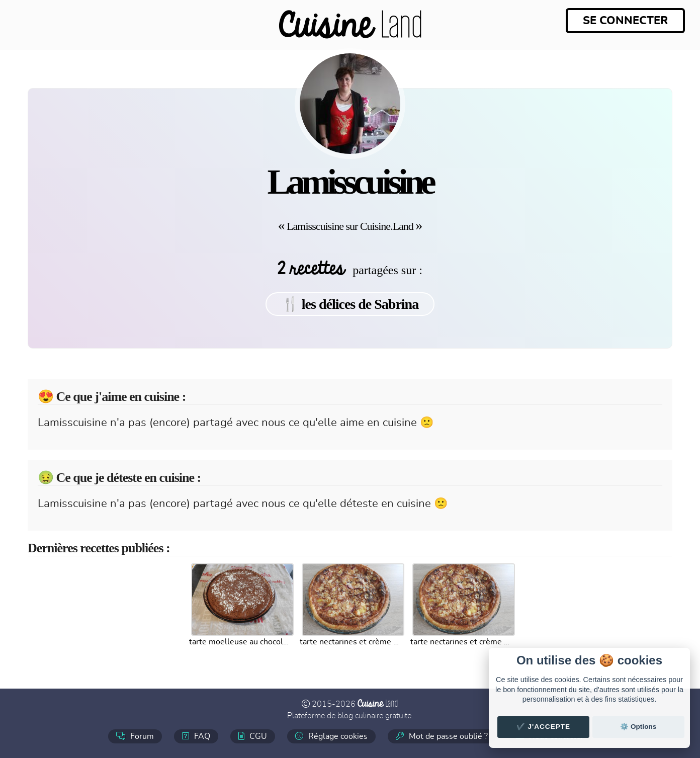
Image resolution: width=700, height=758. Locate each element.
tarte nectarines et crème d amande (350, 642)
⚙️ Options (638, 727)
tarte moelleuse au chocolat (239, 642)
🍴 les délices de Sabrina (350, 304)
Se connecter (625, 21)
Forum (135, 736)
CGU (253, 736)
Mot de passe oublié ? (442, 736)
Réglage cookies (331, 736)
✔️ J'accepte (544, 727)
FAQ (196, 736)
